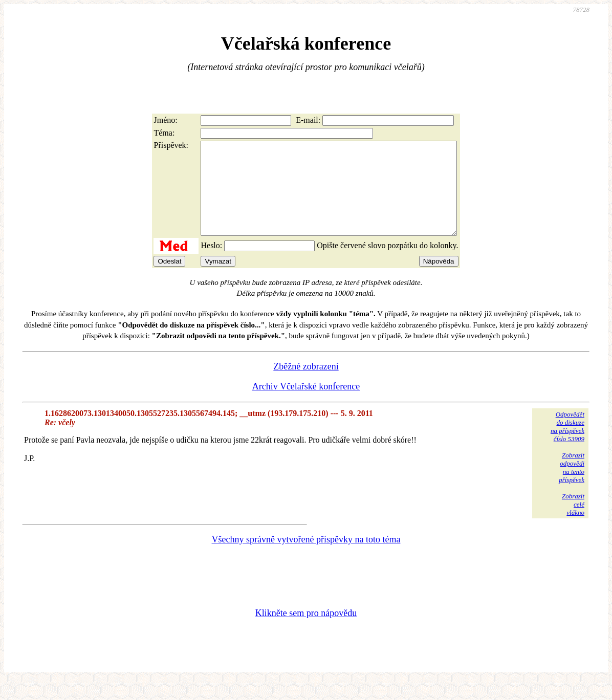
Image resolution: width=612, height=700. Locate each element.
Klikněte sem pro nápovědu (306, 631)
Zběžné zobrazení (306, 385)
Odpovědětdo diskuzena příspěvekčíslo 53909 (567, 445)
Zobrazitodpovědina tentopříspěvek (572, 486)
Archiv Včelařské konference (306, 405)
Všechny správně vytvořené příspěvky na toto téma (306, 558)
